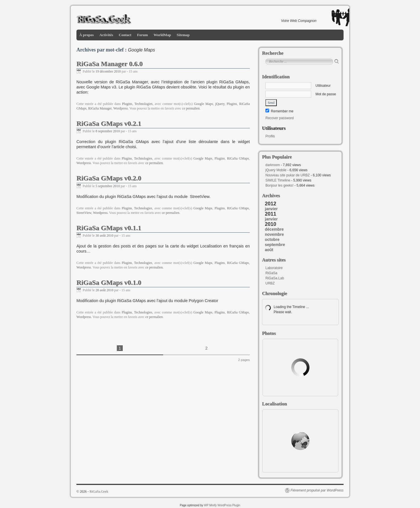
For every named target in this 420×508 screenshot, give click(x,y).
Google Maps (204, 104)
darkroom (273, 165)
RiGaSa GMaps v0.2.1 (109, 123)
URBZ (270, 283)
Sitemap (183, 35)
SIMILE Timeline (278, 180)
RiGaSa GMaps (238, 158)
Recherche (273, 53)
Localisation (275, 404)
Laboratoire (274, 268)
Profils (270, 136)
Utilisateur (298, 86)
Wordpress (121, 108)
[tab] (302, 209)
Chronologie (275, 293)
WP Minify (210, 505)
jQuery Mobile (276, 170)
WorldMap (162, 35)
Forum (142, 35)
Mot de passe (301, 94)
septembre (275, 245)
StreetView (84, 213)
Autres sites (274, 260)
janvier (271, 209)
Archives (271, 196)
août (269, 250)
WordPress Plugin (229, 505)
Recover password (279, 118)
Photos (269, 333)
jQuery (220, 104)
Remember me (279, 111)
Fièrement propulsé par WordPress (317, 490)
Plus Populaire (277, 157)
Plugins (127, 104)
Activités (106, 35)
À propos (87, 35)
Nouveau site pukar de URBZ (288, 175)
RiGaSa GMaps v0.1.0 (109, 282)
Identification (276, 77)
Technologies (144, 104)
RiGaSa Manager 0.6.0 (110, 64)
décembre (274, 229)
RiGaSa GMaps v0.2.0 (109, 178)
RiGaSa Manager (100, 108)
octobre (272, 239)
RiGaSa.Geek (99, 492)
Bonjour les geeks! (279, 185)
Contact (125, 35)
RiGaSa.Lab (275, 278)
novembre (274, 234)
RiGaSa (271, 273)
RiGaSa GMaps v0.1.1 (109, 228)
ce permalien (191, 108)
